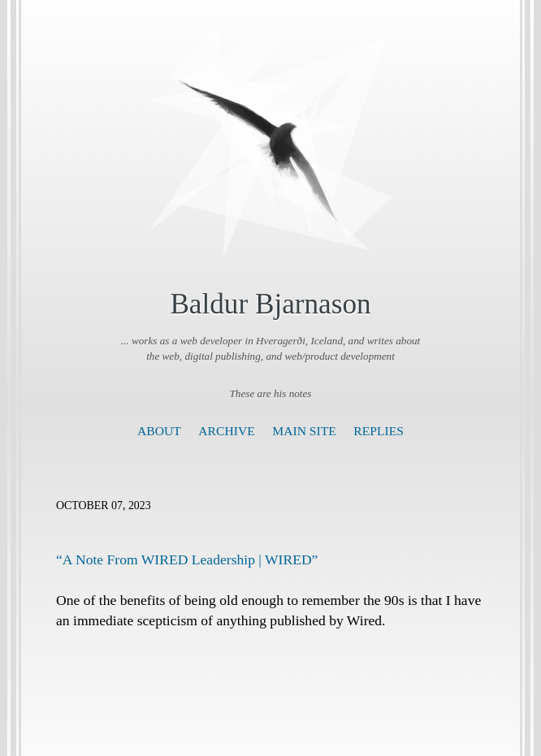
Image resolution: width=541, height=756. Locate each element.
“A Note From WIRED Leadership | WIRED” (187, 559)
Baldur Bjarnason (270, 304)
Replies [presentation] (379, 431)
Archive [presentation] (226, 431)
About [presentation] (159, 431)
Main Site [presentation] (304, 431)
